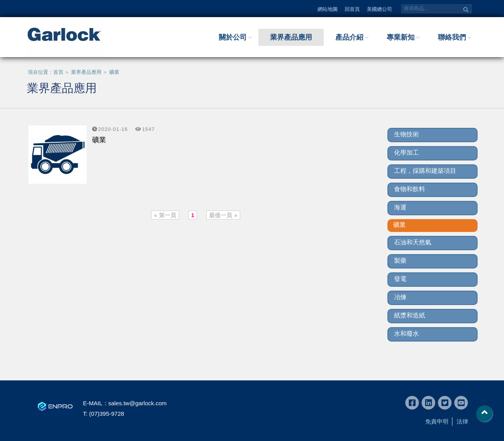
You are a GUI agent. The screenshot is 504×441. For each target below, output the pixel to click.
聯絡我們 (452, 37)
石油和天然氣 (413, 242)
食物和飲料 (410, 189)
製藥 (400, 261)
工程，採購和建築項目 (425, 171)
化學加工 (406, 153)
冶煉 (400, 297)
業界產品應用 (291, 37)
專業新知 (401, 37)
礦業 (114, 72)
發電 (400, 279)
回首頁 (352, 9)
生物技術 (406, 134)
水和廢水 (406, 334)
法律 (462, 421)
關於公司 (233, 37)
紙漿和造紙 (410, 315)
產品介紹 (349, 37)
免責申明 (437, 421)
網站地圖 (328, 9)
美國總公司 (379, 9)
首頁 (58, 72)
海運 (400, 207)
